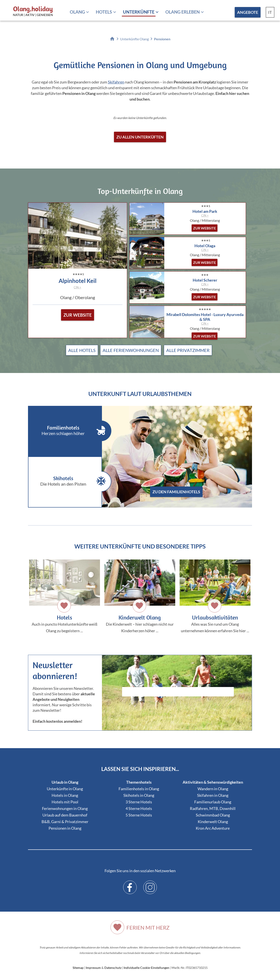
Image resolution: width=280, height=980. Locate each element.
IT (270, 12)
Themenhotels (139, 782)
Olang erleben (183, 12)
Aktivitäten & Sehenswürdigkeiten (213, 782)
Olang (77, 12)
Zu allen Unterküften (140, 137)
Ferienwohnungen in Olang (65, 808)
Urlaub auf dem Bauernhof (65, 815)
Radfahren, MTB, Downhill (213, 808)
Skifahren (116, 82)
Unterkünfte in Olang (65, 789)
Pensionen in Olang (65, 828)
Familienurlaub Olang (213, 802)
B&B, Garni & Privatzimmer (65, 822)
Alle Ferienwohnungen (131, 350)
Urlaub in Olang (65, 782)
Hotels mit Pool (65, 802)
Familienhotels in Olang (139, 789)
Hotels (104, 12)
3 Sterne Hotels (139, 802)
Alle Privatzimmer (188, 350)
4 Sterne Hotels (139, 808)
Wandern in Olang (213, 789)
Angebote (248, 12)
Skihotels (68, 481)
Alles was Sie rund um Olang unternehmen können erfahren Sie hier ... (215, 596)
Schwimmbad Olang (213, 815)
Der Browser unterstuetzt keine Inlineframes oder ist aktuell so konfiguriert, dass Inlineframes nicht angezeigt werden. (178, 703)
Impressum (93, 968)
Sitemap (78, 968)
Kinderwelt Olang (213, 822)
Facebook (130, 884)
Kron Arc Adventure (213, 828)
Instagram (150, 884)
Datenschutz (113, 968)
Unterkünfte (139, 12)
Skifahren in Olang (213, 795)
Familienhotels (68, 431)
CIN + (77, 287)
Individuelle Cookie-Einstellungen (146, 968)
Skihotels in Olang (139, 795)
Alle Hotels (82, 350)
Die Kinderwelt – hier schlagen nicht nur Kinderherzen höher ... (140, 596)
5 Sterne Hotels (139, 815)
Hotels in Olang (65, 795)
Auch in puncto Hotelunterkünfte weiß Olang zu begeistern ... (65, 596)
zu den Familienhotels (176, 492)
